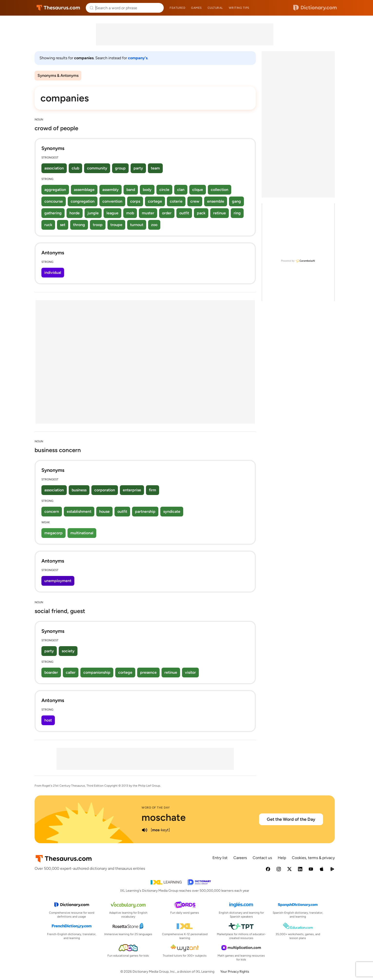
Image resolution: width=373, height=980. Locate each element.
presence (148, 672)
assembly (110, 190)
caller (71, 672)
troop (98, 225)
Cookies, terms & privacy (313, 858)
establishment (79, 511)
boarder (51, 672)
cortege (155, 201)
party (138, 168)
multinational (82, 533)
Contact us (262, 858)
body (147, 190)
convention (112, 201)
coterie (176, 201)
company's (138, 58)
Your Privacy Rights (235, 972)
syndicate (172, 511)
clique (198, 190)
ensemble (216, 201)
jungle (93, 213)
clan (181, 190)
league (112, 213)
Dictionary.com (315, 8)
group (120, 168)
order (167, 213)
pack (201, 213)
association (54, 168)
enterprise (132, 490)
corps (135, 201)
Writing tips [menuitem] (239, 8)
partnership (145, 511)
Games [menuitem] (196, 8)
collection (220, 190)
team (155, 168)
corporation (105, 490)
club (75, 168)
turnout (137, 225)
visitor (190, 672)
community (97, 168)
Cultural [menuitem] (215, 8)
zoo (154, 225)
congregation (83, 201)
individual (53, 272)
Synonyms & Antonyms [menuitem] (58, 75)
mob (130, 213)
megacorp (53, 533)
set (63, 225)
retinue (220, 213)
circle (164, 190)
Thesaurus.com (58, 8)
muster (148, 213)
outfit (184, 213)
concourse (54, 201)
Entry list (220, 858)
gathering (53, 213)
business (79, 490)
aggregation (55, 190)
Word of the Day (156, 808)
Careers (240, 858)
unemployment (58, 581)
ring (237, 213)
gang (236, 201)
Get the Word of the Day (291, 819)
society (68, 651)
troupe (116, 225)
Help (282, 858)
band (131, 190)
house (104, 511)
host (48, 720)
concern (52, 511)
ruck (48, 225)
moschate (164, 817)
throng (79, 225)
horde (75, 213)
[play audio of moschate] (144, 830)
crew (195, 201)
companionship (97, 672)
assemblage (84, 190)
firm (153, 490)
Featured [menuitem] (177, 8)
